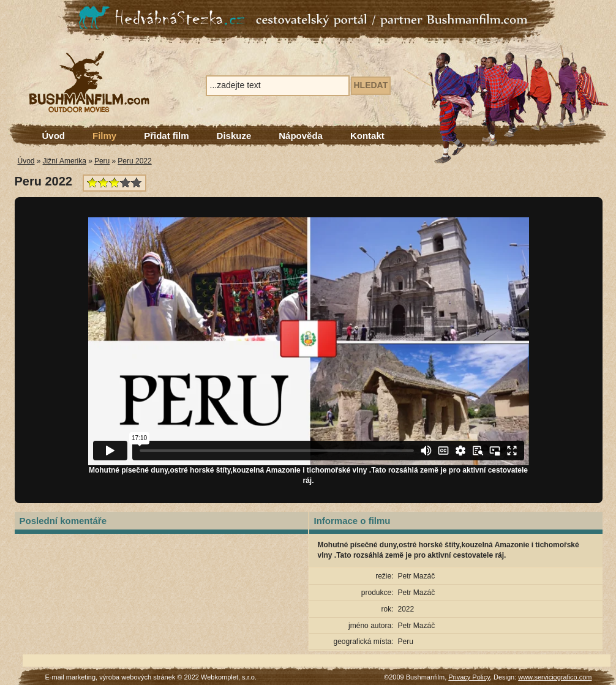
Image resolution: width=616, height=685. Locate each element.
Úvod (54, 136)
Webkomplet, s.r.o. (229, 677)
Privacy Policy (469, 677)
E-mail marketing (71, 677)
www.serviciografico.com (555, 677)
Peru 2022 (134, 161)
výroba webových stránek (137, 677)
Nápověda (301, 136)
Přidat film (166, 136)
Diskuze (234, 136)
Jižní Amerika (65, 161)
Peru (102, 161)
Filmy (104, 136)
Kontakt (367, 136)
